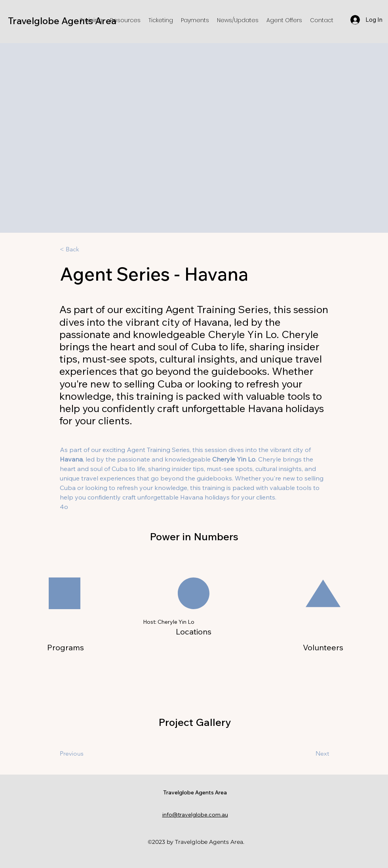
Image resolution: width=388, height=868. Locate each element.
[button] (91, 20)
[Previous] (92, 754)
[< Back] (86, 250)
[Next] (302, 754)
